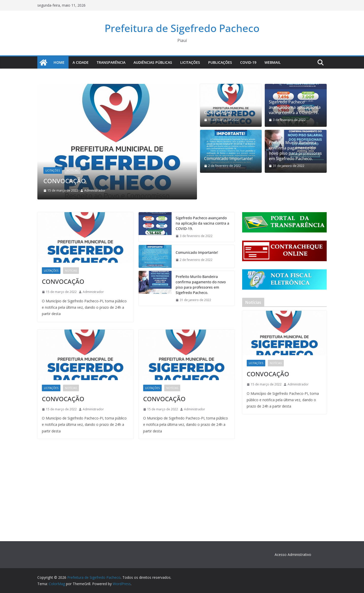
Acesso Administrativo (293, 555)
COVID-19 (248, 62)
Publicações (220, 62)
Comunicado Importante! (228, 159)
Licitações (190, 62)
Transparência (111, 62)
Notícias (72, 170)
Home (59, 62)
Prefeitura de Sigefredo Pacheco (182, 28)
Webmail (273, 62)
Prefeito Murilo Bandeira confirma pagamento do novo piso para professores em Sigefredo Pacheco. (295, 151)
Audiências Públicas (153, 62)
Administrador (95, 190)
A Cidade (81, 62)
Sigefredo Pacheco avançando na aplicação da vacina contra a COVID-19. (295, 107)
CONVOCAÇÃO (65, 181)
